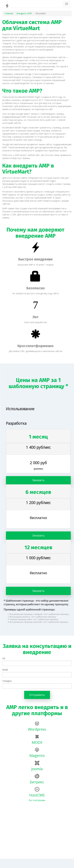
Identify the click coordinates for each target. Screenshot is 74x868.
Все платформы (37, 800)
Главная (9, 13)
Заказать (38, 480)
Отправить (37, 695)
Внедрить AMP (24, 13)
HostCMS (37, 792)
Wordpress (37, 726)
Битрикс (37, 779)
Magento (37, 753)
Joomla (37, 766)
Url (4, 658)
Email (5, 670)
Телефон (7, 681)
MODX (37, 740)
